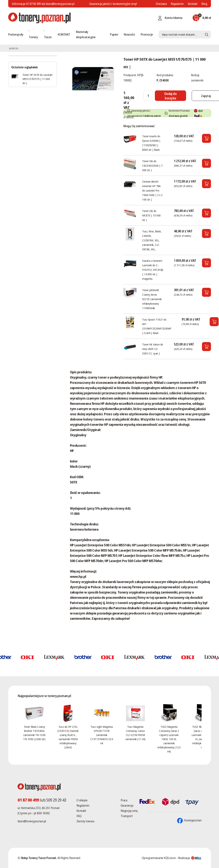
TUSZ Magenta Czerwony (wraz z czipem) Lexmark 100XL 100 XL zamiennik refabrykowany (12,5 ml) (169, 739)
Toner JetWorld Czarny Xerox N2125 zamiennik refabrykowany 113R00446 (152, 299)
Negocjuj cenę (129, 811)
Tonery (33, 37)
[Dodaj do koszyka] (171, 96)
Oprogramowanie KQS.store (159, 858)
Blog (204, 4)
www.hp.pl (78, 576)
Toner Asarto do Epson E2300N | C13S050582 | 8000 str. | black (151, 143)
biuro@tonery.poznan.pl (32, 821)
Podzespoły (16, 34)
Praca (124, 800)
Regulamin (177, 4)
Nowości (129, 34)
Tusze (48, 37)
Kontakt (193, 4)
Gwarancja (127, 805)
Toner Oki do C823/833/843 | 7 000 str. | (152, 166)
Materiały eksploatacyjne (86, 34)
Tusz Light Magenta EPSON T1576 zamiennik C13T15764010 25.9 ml (102, 735)
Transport (127, 816)
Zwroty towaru (85, 821)
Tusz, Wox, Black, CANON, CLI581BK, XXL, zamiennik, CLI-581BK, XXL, (152, 240)
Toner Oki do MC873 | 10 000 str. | (151, 215)
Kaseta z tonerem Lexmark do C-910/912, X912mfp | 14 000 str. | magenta (153, 270)
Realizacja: (190, 858)
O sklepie (82, 800)
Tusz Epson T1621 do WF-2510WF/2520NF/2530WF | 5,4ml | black (157, 326)
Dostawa (161, 4)
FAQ (79, 816)
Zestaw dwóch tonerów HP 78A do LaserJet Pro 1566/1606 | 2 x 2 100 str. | (152, 190)
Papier (114, 34)
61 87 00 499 (33, 4)
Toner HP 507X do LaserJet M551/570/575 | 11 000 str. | (37, 79)
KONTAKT (64, 34)
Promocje (147, 34)
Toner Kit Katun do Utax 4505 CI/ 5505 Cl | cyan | (153, 349)
